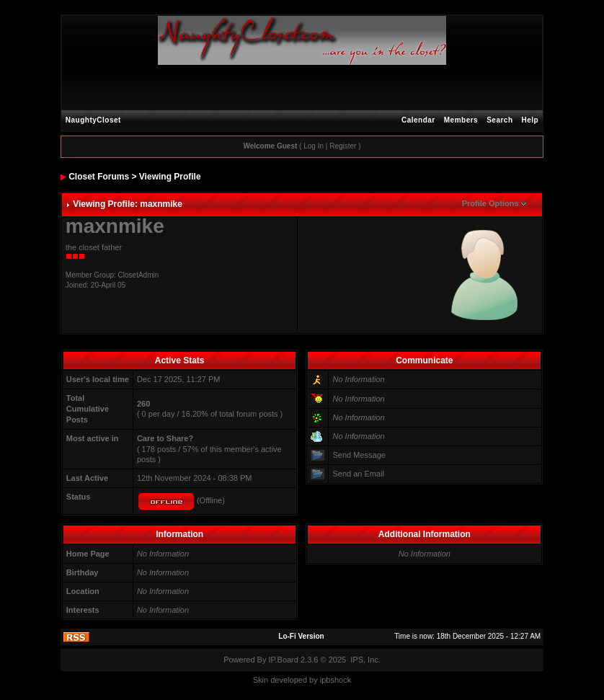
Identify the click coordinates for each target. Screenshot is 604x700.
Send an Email (358, 474)
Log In (314, 146)
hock (343, 680)
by (314, 680)
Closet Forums (99, 177)
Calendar (418, 120)
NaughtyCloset (93, 120)
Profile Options (490, 203)
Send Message (359, 455)
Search (499, 120)
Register (343, 146)
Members (461, 120)
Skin (261, 680)
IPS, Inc (364, 660)
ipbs (327, 680)
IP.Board (284, 660)
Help (530, 120)
